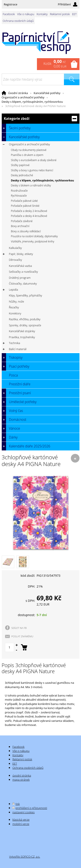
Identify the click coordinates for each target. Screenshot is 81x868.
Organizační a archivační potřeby (23, 97)
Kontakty (42, 14)
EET (74, 14)
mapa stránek (21, 780)
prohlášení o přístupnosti (31, 808)
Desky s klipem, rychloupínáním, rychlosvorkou (32, 102)
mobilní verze (21, 824)
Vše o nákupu (26, 14)
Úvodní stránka (18, 93)
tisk (18, 804)
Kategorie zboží (41, 119)
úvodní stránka (22, 775)
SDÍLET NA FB (19, 628)
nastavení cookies (23, 812)
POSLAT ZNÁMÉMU (22, 636)
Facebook (9, 14)
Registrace (11, 4)
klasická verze (21, 820)
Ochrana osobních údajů (18, 21)
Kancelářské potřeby (47, 93)
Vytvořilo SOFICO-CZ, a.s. (25, 857)
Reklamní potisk (60, 14)
